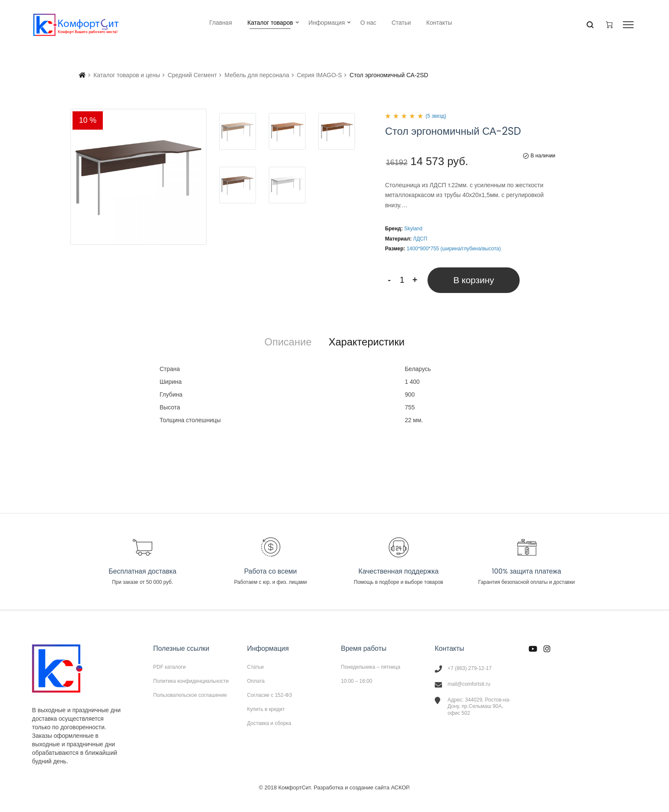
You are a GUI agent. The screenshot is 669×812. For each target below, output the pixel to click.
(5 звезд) (436, 116)
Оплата (256, 681)
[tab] (288, 342)
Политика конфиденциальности (191, 681)
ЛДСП (420, 239)
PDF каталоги (169, 667)
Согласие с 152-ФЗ (270, 695)
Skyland (413, 229)
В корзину (474, 280)
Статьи (255, 667)
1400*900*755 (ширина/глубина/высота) (454, 249)
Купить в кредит (266, 709)
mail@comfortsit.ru (469, 684)
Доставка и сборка (269, 723)
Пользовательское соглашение (190, 695)
